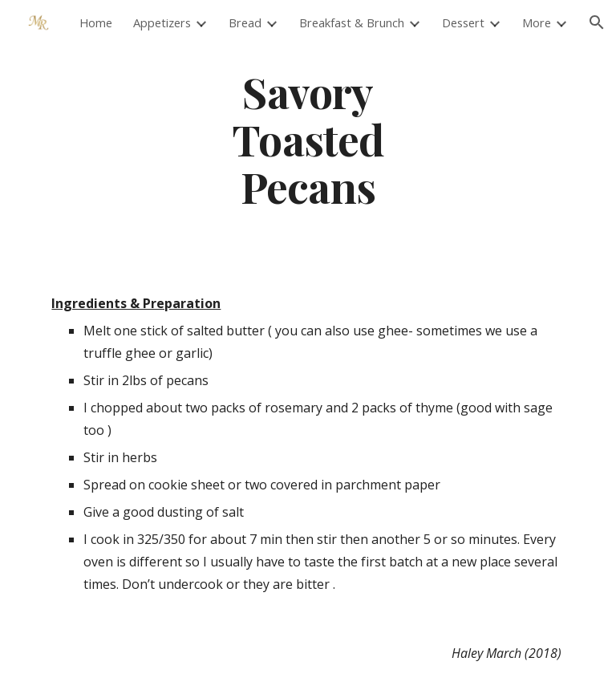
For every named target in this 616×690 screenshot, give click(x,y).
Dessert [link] (463, 22)
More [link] (537, 22)
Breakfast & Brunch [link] (352, 22)
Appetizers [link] (162, 22)
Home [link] (96, 22)
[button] (597, 22)
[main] (308, 139)
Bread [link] (245, 22)
